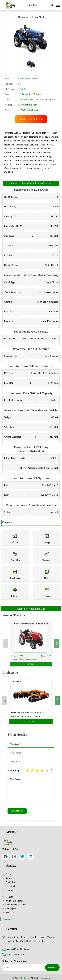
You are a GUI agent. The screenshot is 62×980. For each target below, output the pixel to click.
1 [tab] (31, 70)
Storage (9, 878)
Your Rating (13, 770)
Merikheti (8, 919)
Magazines (10, 897)
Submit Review (17, 811)
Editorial (9, 890)
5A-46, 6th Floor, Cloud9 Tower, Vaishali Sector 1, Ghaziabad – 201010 (32, 939)
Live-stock (10, 886)
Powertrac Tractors (29, 79)
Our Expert (11, 909)
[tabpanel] (31, 64)
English (33, 5)
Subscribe (52, 967)
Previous (14, 643)
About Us (10, 912)
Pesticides (10, 882)
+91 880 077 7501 (13, 955)
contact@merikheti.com (16, 949)
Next (48, 643)
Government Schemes (16, 905)
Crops (8, 874)
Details (31, 657)
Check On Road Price (31, 119)
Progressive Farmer (14, 901)
